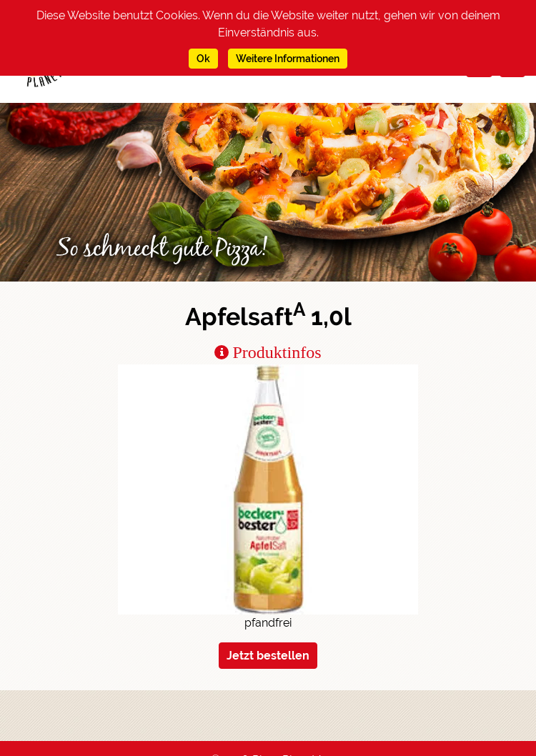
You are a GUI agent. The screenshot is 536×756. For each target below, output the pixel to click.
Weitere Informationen (288, 59)
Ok (203, 59)
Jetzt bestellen (268, 656)
